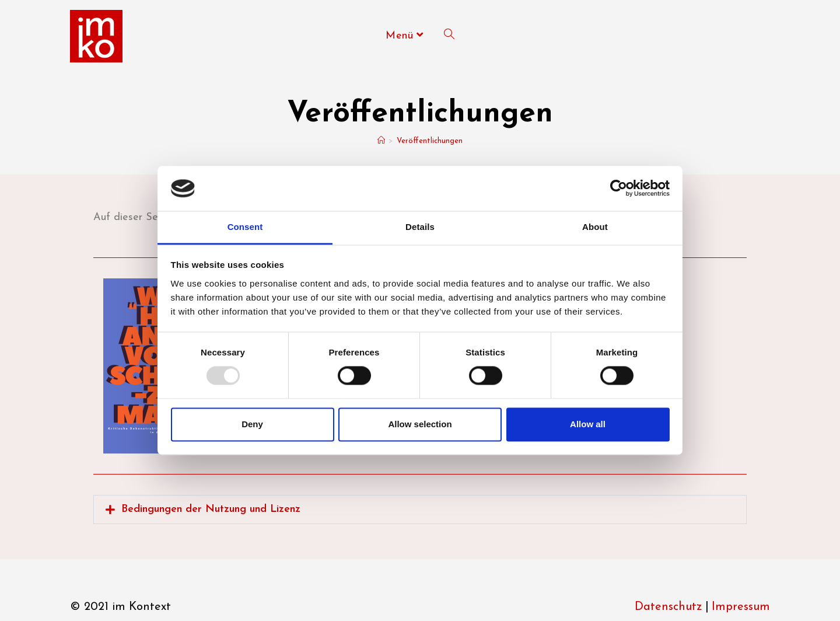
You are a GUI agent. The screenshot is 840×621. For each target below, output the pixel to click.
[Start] (381, 141)
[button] (420, 510)
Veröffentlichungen (430, 141)
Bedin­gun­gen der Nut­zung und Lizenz (211, 509)
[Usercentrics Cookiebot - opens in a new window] (619, 189)
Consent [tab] (245, 227)
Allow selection (420, 424)
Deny (252, 424)
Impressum (741, 607)
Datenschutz (668, 607)
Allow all (588, 424)
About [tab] (595, 227)
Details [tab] (420, 227)
